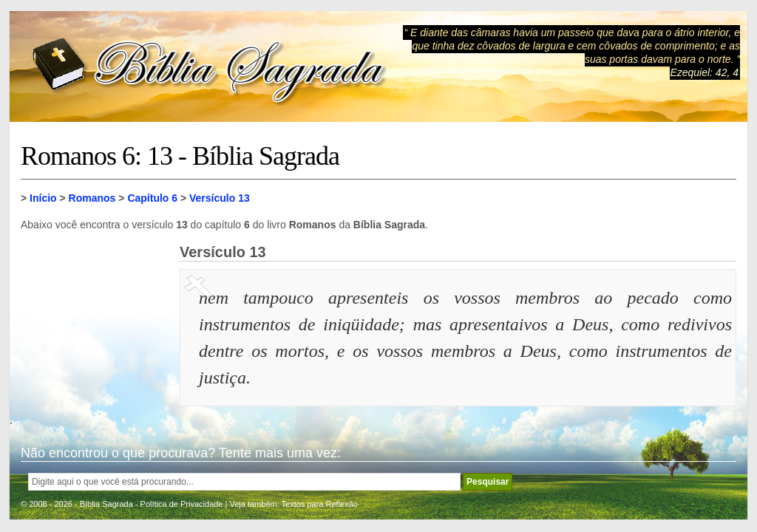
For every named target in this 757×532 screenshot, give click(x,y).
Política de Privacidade (182, 504)
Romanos (92, 198)
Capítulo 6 (152, 198)
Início (43, 198)
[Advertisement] (95, 318)
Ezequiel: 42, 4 (704, 72)
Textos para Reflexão (320, 504)
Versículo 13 (220, 198)
